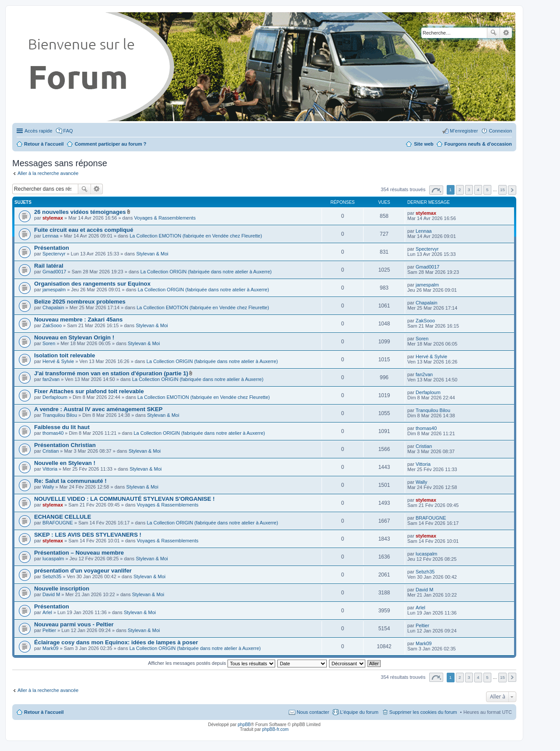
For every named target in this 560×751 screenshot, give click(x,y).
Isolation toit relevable (65, 355)
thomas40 (53, 433)
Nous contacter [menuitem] (313, 712)
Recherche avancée (506, 33)
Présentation (52, 248)
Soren (49, 343)
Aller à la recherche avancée (48, 173)
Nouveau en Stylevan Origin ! (74, 337)
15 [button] (502, 190)
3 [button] (469, 190)
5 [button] (487, 190)
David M (51, 594)
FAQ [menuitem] (68, 131)
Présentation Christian (65, 445)
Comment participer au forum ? (111, 144)
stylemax (53, 218)
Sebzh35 (52, 576)
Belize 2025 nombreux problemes (80, 302)
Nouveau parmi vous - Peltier (74, 624)
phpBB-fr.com (275, 729)
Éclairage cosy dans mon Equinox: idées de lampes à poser (116, 642)
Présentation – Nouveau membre (79, 553)
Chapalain (53, 307)
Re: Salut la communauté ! (70, 481)
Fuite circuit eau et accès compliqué (84, 230)
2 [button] (460, 190)
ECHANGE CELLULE (63, 517)
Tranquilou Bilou (60, 415)
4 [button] (478, 190)
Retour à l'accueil (44, 712)
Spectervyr (54, 254)
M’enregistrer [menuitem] (464, 131)
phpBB (244, 725)
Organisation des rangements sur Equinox (92, 284)
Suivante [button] (512, 190)
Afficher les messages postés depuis (211, 663)
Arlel (47, 612)
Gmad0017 (54, 272)
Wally (48, 487)
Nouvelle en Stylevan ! (65, 463)
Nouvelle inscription (62, 589)
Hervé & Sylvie (58, 361)
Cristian (51, 451)
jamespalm (54, 290)
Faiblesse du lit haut (62, 427)
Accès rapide (38, 131)
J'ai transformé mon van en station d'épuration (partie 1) (111, 373)
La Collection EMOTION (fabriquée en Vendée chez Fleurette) (196, 236)
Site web (424, 144)
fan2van (51, 379)
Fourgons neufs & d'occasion (478, 144)
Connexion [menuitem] (500, 131)
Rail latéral (49, 266)
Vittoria (50, 469)
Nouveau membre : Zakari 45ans (78, 320)
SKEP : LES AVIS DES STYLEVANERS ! (88, 535)
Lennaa (51, 236)
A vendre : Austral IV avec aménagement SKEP (98, 409)
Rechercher (493, 33)
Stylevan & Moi (152, 254)
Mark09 (51, 648)
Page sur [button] (436, 190)
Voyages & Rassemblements (165, 218)
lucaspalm (53, 559)
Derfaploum (55, 397)
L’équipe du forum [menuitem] (359, 712)
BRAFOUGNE (58, 523)
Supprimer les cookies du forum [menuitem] (423, 712)
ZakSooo (52, 325)
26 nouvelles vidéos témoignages (80, 212)
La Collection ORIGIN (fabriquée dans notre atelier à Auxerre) (206, 272)
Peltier (49, 630)
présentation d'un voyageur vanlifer (83, 571)
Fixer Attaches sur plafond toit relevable (89, 391)
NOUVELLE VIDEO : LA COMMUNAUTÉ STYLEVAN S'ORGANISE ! (124, 499)
